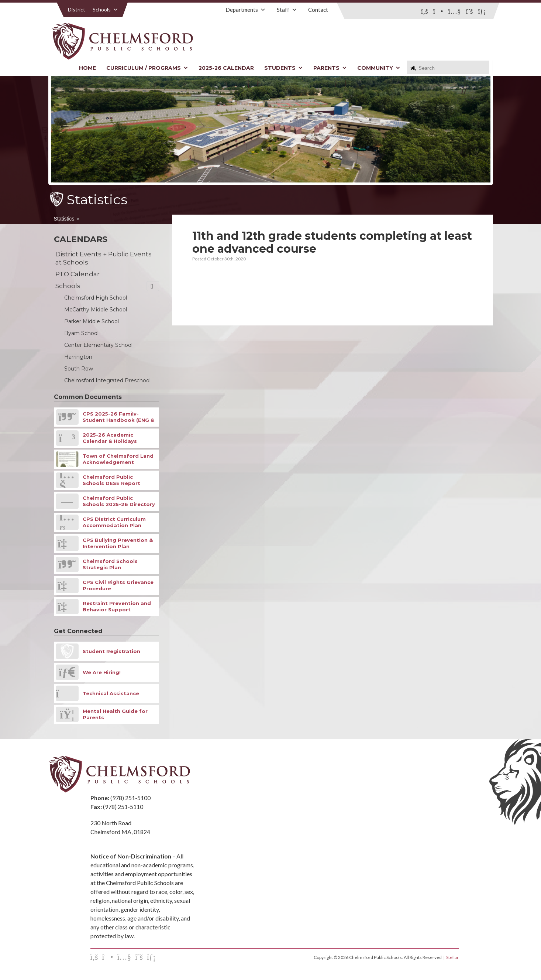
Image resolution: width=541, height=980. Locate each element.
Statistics (64, 219)
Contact (318, 10)
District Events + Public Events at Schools (104, 258)
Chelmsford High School (96, 298)
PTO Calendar (77, 274)
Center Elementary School (98, 345)
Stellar (452, 957)
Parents (330, 68)
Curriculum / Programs (147, 68)
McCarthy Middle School (96, 310)
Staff (287, 10)
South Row (79, 369)
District (77, 9)
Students (284, 68)
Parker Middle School (92, 321)
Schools (105, 9)
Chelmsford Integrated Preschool (107, 380)
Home (87, 68)
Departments (246, 10)
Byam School (81, 333)
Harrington (78, 357)
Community (379, 68)
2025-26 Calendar (226, 68)
